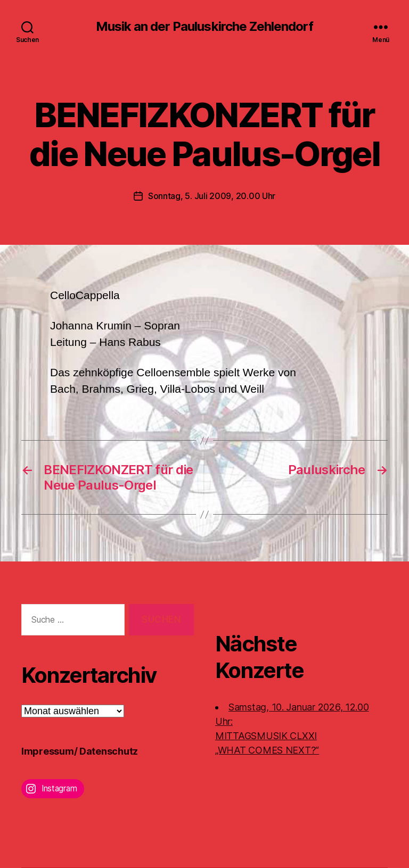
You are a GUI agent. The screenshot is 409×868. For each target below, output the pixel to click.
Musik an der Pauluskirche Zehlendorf (204, 27)
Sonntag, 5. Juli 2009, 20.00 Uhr (212, 196)
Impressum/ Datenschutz (80, 751)
